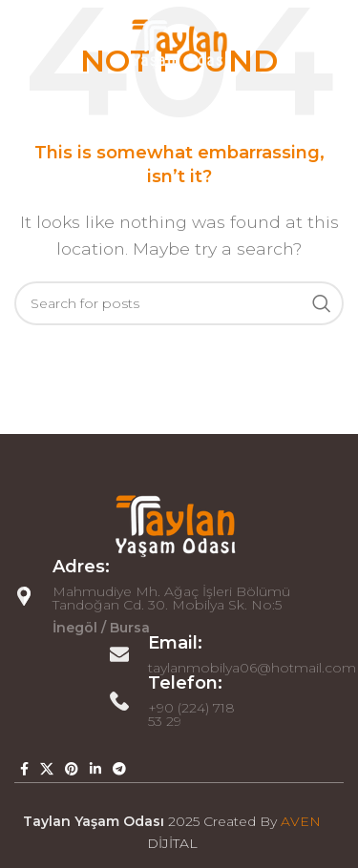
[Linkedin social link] (95, 769)
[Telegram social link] (119, 769)
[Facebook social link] (24, 769)
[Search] (179, 303)
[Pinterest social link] (72, 769)
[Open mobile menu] (24, 43)
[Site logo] (179, 41)
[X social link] (47, 769)
